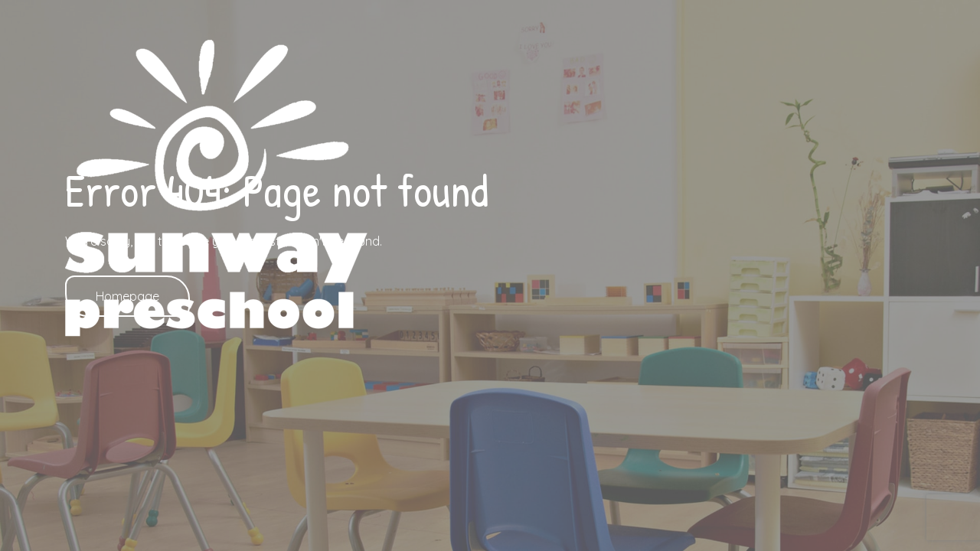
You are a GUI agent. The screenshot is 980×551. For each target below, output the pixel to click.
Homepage (127, 296)
